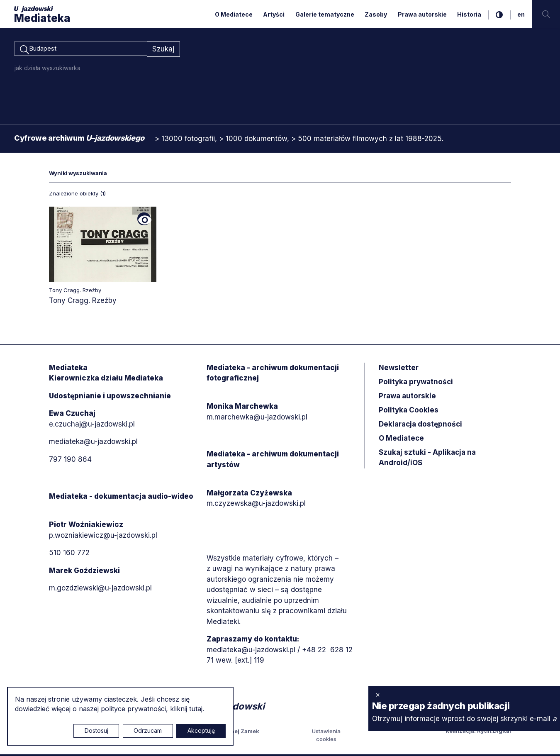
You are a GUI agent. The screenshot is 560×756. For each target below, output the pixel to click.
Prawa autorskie (422, 14)
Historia (469, 14)
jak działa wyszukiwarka (47, 69)
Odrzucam (148, 730)
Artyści (274, 14)
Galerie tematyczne (325, 14)
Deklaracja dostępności (420, 425)
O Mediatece (234, 14)
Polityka (409, 411)
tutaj (196, 709)
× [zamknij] (378, 695)
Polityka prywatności (416, 383)
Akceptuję (201, 730)
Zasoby (376, 14)
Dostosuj (96, 730)
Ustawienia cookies (326, 736)
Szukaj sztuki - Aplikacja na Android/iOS (427, 459)
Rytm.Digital (494, 732)
